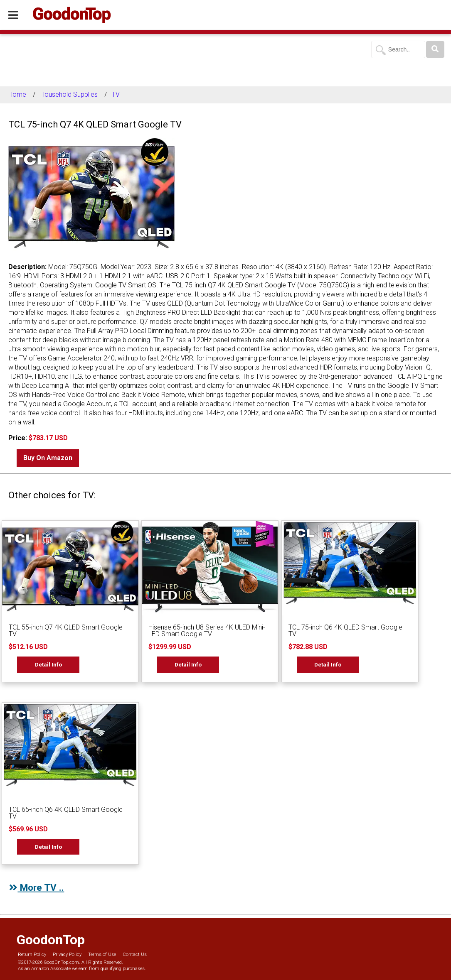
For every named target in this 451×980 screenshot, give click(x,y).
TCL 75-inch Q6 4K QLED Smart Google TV (345, 631)
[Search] (435, 49)
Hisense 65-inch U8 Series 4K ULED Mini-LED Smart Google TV (207, 631)
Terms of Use (102, 954)
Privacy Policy (67, 954)
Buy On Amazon (48, 458)
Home (17, 94)
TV (116, 94)
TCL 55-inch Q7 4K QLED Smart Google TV (66, 631)
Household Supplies (69, 94)
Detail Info (48, 664)
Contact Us (135, 954)
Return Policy (32, 954)
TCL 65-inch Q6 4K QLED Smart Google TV (66, 813)
